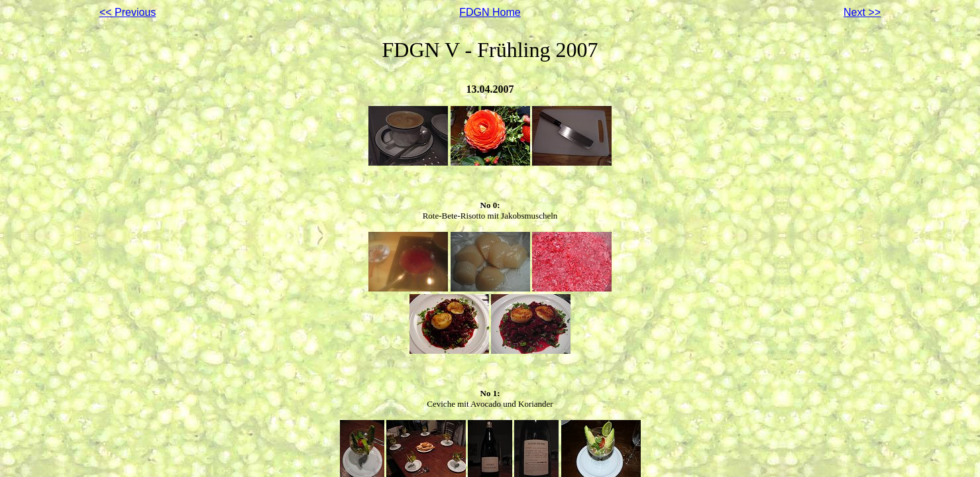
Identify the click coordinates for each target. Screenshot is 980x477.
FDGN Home (490, 12)
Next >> (862, 12)
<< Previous (128, 12)
